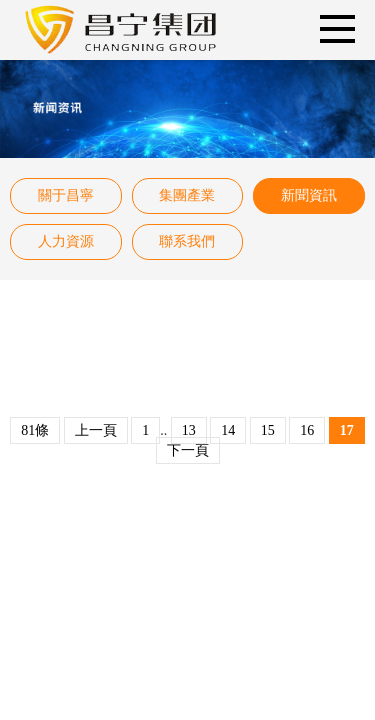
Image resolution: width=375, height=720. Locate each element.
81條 (35, 430)
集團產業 (187, 195)
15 (268, 430)
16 (307, 430)
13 (189, 430)
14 (228, 430)
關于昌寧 (66, 195)
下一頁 (188, 450)
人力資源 (66, 241)
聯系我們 (187, 241)
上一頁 (96, 430)
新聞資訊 (309, 195)
